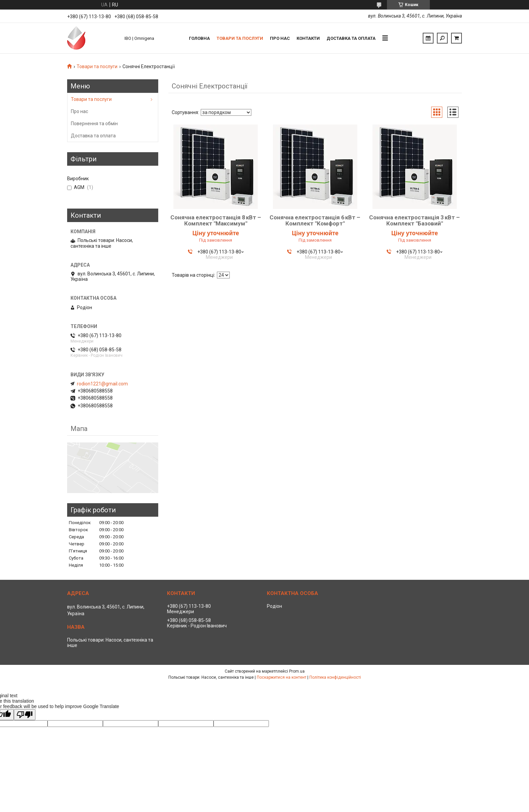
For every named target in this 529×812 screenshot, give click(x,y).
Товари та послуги (240, 38)
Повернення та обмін (94, 124)
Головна (199, 38)
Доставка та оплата (351, 38)
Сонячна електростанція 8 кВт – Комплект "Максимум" (216, 220)
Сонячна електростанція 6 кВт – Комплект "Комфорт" (315, 220)
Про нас (280, 38)
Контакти (308, 38)
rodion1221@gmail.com (102, 384)
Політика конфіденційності (335, 677)
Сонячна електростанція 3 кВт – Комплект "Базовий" (414, 220)
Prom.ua (297, 671)
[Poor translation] (25, 715)
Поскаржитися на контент (282, 677)
